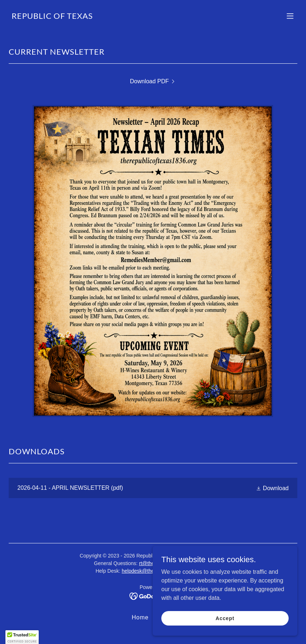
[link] (52, 17)
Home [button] (140, 617)
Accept (225, 618)
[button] (290, 16)
